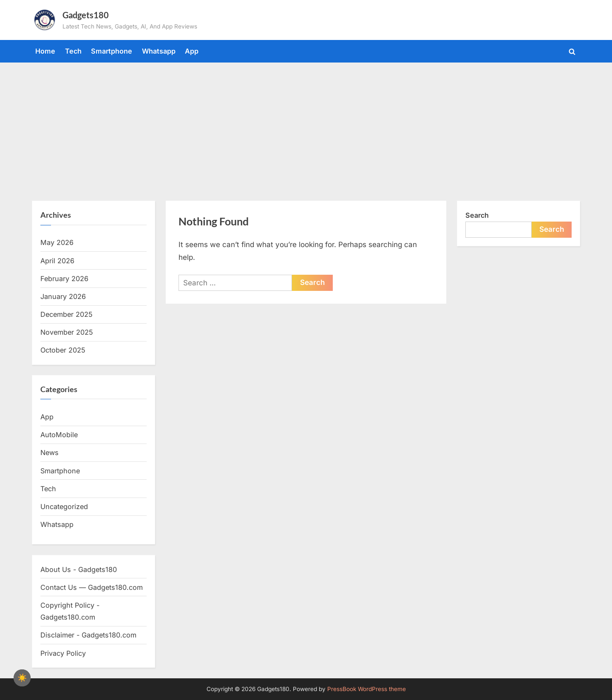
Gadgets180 (86, 15)
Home (45, 51)
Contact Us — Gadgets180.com (92, 587)
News (50, 452)
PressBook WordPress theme (367, 689)
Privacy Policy (63, 653)
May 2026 (57, 242)
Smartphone (112, 51)
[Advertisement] (306, 126)
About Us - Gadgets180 (79, 569)
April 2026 (57, 261)
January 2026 (63, 296)
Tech (73, 51)
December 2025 (67, 314)
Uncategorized (64, 507)
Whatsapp (159, 51)
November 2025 (67, 332)
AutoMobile (59, 435)
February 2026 (64, 279)
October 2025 (63, 350)
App (192, 51)
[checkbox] (22, 678)
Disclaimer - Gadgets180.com (88, 635)
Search (477, 215)
